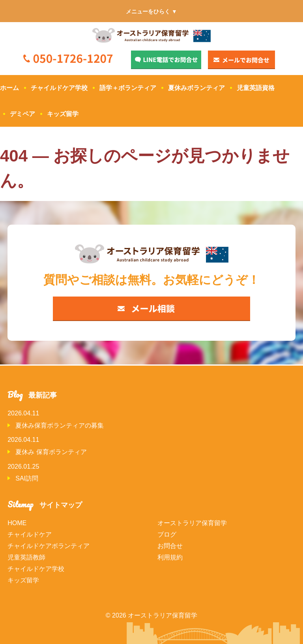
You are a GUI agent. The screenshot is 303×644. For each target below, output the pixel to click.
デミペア (22, 114)
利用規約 (170, 557)
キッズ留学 (63, 114)
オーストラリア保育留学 (192, 523)
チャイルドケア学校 (59, 88)
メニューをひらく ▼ (151, 11)
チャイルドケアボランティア (49, 546)
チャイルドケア (30, 534)
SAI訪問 (27, 478)
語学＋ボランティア (128, 88)
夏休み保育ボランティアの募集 (60, 425)
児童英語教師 (26, 557)
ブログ (167, 534)
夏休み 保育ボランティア (51, 452)
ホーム (9, 88)
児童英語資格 (256, 88)
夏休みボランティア (196, 88)
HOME (17, 523)
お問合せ (170, 546)
